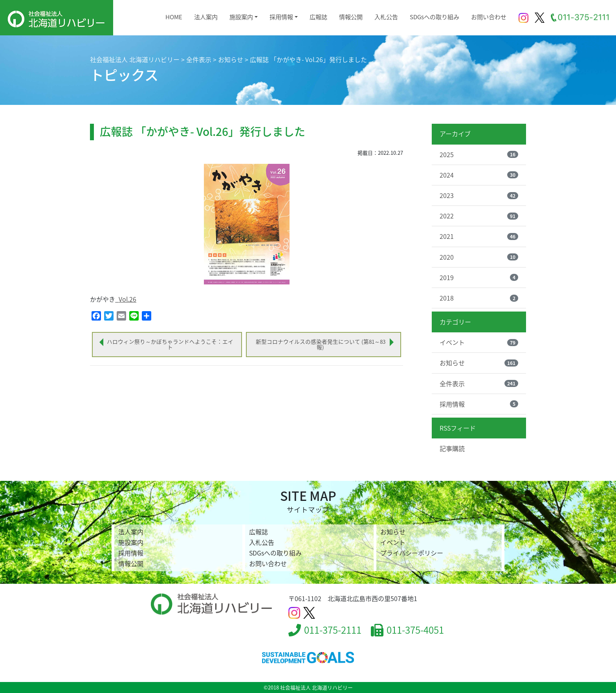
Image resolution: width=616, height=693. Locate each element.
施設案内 (241, 17)
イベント (479, 342)
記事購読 (452, 448)
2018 (479, 298)
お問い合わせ (489, 17)
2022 (479, 216)
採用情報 (281, 17)
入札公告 (386, 17)
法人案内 (206, 17)
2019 (479, 277)
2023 (479, 195)
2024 (479, 175)
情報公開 (351, 17)
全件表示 (479, 383)
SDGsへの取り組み (434, 17)
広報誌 (318, 17)
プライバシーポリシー (412, 553)
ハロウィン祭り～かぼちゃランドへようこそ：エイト (170, 344)
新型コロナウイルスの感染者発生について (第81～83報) (321, 344)
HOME (174, 17)
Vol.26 (127, 299)
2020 (479, 257)
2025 (479, 154)
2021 (479, 236)
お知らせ (479, 363)
